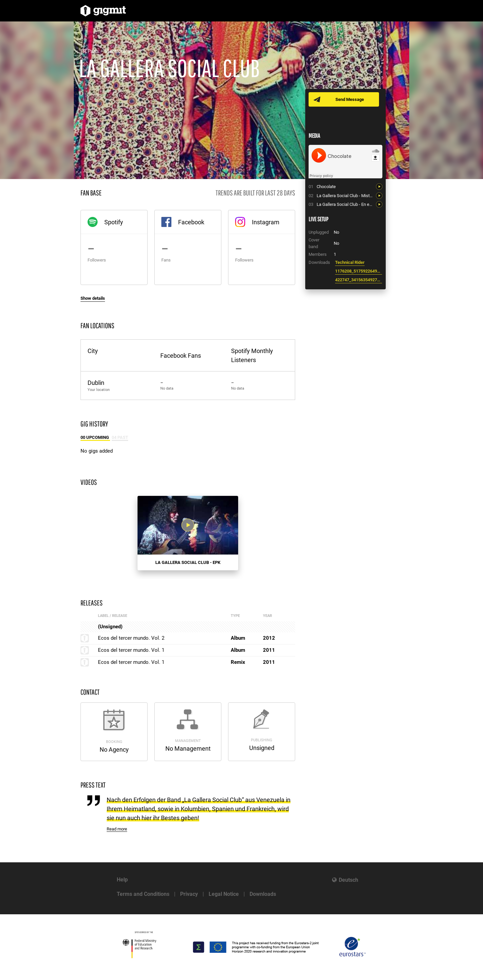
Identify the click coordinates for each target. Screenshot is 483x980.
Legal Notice (224, 894)
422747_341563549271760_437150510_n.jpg (359, 280)
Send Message (350, 99)
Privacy (189, 894)
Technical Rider (350, 262)
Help (122, 880)
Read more (117, 829)
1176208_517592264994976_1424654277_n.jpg (359, 271)
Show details (93, 298)
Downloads (263, 894)
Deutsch (348, 880)
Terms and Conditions (143, 894)
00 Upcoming (95, 437)
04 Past (120, 437)
